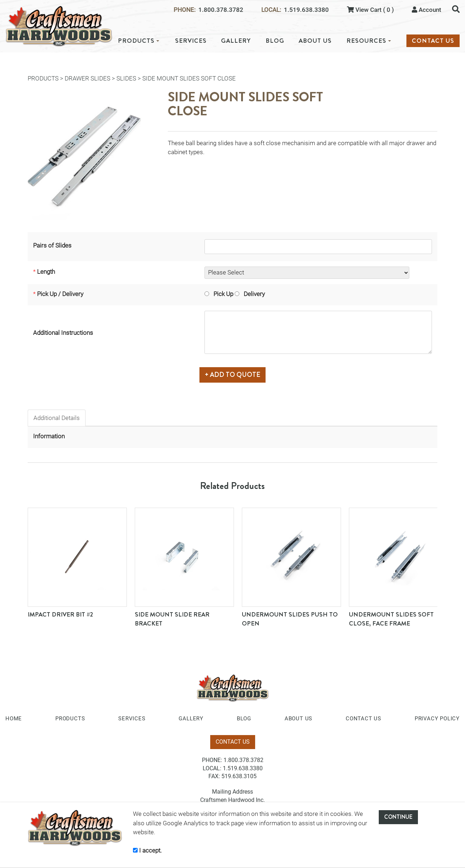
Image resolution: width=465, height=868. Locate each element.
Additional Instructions (63, 333)
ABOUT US (315, 41)
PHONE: (185, 10)
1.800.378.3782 (221, 10)
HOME (14, 719)
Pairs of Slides (52, 245)
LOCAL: (271, 10)
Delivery (250, 294)
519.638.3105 (239, 776)
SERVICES (191, 41)
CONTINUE (398, 817)
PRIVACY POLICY (437, 719)
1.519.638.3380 (306, 10)
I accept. (147, 850)
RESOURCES (369, 41)
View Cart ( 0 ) (370, 10)
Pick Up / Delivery (60, 294)
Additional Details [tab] (57, 418)
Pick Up (219, 294)
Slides (126, 78)
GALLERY (236, 41)
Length (46, 272)
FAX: (214, 776)
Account (427, 10)
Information (49, 436)
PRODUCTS (139, 41)
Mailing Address (232, 792)
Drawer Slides (88, 78)
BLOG (275, 41)
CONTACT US (433, 41)
